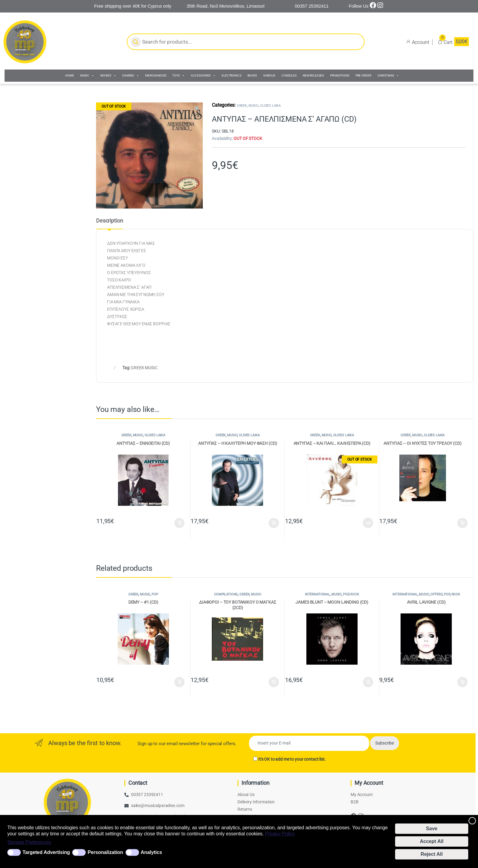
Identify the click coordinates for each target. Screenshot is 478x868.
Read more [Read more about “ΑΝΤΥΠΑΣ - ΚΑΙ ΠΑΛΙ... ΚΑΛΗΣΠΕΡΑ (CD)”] (368, 523)
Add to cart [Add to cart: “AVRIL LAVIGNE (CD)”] (462, 682)
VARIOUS (269, 75)
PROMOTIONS (340, 75)
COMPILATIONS (226, 594)
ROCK (355, 594)
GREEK (242, 106)
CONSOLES (289, 75)
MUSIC (87, 76)
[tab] (109, 223)
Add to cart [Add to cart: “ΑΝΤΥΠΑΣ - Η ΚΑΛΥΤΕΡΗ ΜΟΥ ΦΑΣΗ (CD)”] (274, 523)
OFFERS (436, 594)
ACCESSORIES (203, 76)
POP (155, 594)
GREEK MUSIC (144, 368)
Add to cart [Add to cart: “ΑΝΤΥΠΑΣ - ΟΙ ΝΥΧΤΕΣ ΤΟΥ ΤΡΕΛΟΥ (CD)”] (462, 523)
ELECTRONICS (231, 75)
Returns (245, 809)
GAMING (131, 76)
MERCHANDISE (156, 75)
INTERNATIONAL (317, 594)
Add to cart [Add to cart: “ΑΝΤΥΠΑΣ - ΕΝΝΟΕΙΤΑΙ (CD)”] (180, 523)
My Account (362, 795)
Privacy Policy (280, 834)
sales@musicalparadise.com (158, 805)
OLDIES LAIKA (270, 106)
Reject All (432, 854)
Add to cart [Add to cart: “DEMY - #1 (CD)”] (180, 682)
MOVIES (108, 76)
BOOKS (252, 75)
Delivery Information (256, 802)
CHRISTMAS (388, 76)
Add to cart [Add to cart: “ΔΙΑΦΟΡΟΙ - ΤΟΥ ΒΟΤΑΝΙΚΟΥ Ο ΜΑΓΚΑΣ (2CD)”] (274, 682)
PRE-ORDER (363, 75)
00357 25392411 (147, 795)
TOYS (178, 76)
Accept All (432, 841)
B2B (355, 802)
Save (432, 829)
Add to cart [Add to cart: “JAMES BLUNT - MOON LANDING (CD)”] (368, 682)
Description (109, 221)
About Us (246, 795)
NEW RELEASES (313, 75)
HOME (70, 75)
